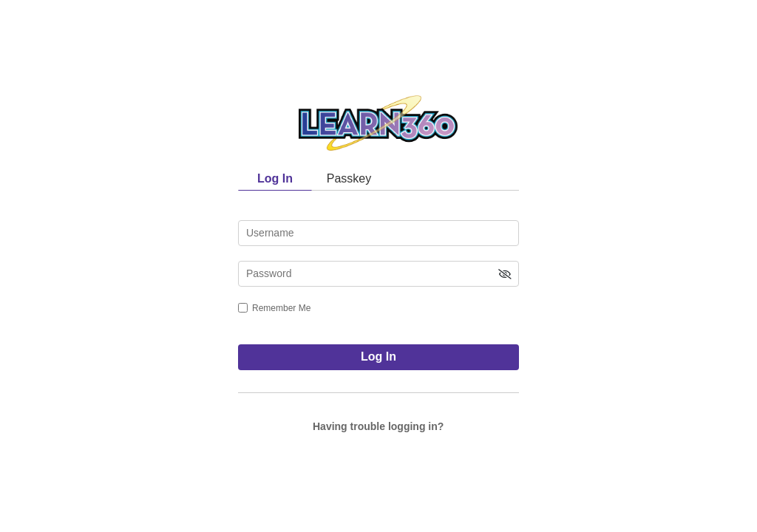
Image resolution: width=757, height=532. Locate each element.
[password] (378, 274)
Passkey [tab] (349, 178)
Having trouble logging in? (378, 426)
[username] (378, 233)
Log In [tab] (275, 178)
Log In (378, 357)
